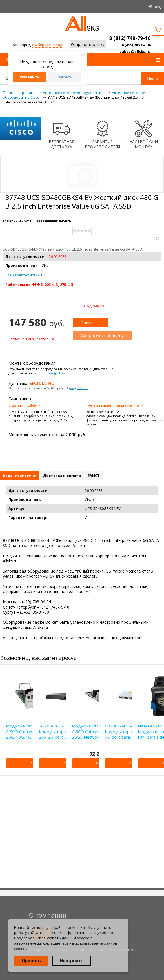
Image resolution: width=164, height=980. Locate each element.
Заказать (90, 323)
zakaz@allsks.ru (135, 51)
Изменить (30, 77)
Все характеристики (24, 275)
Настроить (72, 961)
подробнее (79, 388)
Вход (158, 7)
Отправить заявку (88, 44)
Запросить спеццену (103, 336)
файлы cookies (67, 927)
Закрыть (65, 77)
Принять (31, 961)
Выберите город (47, 45)
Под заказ (94, 306)
